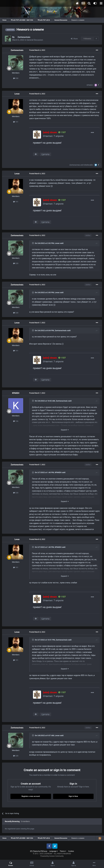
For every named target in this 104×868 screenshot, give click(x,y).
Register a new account (31, 796)
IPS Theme (34, 851)
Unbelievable (88, 165)
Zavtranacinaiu (24, 37)
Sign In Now (73, 796)
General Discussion (35, 40)
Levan (17, 94)
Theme (63, 851)
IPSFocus (44, 851)
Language (53, 851)
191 (16, 122)
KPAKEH (90, 85)
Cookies (71, 851)
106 (16, 421)
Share (74, 39)
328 (16, 78)
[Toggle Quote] (33, 243)
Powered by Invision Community (52, 856)
